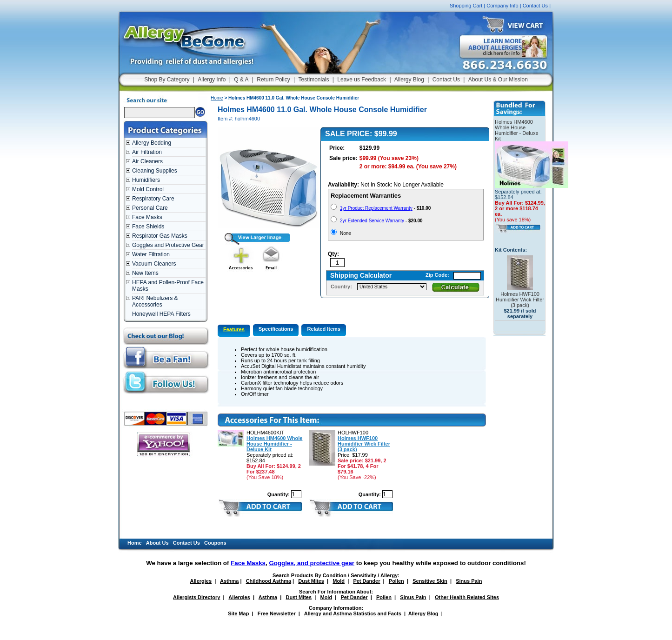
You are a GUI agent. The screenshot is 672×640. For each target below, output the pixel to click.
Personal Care (150, 208)
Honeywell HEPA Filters (161, 314)
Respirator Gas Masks (160, 236)
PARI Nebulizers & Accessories (155, 301)
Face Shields (148, 227)
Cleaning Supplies (155, 171)
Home (217, 98)
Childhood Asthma (269, 581)
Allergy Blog (409, 80)
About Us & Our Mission (498, 80)
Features (234, 329)
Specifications (276, 329)
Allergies (201, 581)
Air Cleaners (147, 161)
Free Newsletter (277, 613)
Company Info (502, 6)
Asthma (229, 581)
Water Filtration (151, 254)
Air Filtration (147, 152)
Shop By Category (167, 80)
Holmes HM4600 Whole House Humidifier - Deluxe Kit (274, 444)
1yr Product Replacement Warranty (376, 208)
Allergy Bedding (152, 143)
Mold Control (148, 189)
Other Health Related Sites (467, 597)
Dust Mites (311, 581)
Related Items (324, 329)
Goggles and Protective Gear (168, 245)
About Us (157, 543)
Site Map (238, 613)
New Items (145, 273)
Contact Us (535, 6)
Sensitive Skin (430, 581)
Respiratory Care (153, 199)
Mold (339, 581)
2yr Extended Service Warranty (372, 221)
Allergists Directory (196, 597)
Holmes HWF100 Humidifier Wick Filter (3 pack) (364, 444)
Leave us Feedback (362, 80)
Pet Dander (366, 581)
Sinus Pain (469, 581)
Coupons (215, 543)
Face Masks (147, 217)
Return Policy (273, 80)
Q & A (241, 80)
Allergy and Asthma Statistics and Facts (353, 613)
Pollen (396, 581)
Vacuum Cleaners (154, 264)
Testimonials (313, 80)
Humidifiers (146, 180)
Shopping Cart (466, 6)
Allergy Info (212, 80)
